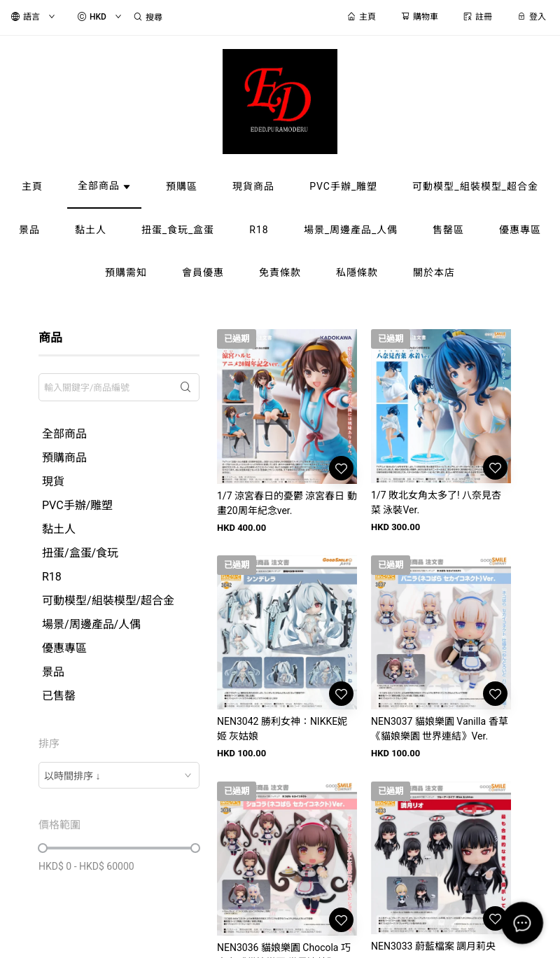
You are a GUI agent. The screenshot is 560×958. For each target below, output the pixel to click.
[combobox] (119, 775)
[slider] (43, 848)
